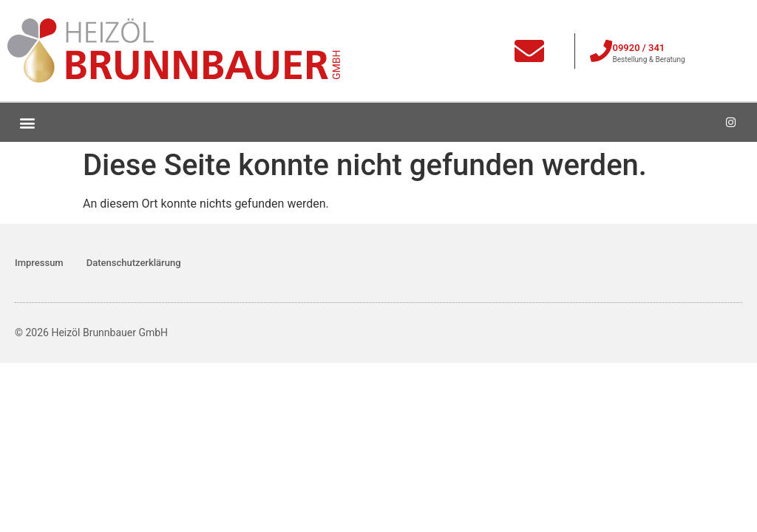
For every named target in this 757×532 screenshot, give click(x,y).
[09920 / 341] (601, 51)
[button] (27, 122)
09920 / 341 (638, 48)
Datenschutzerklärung (134, 263)
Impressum (39, 263)
